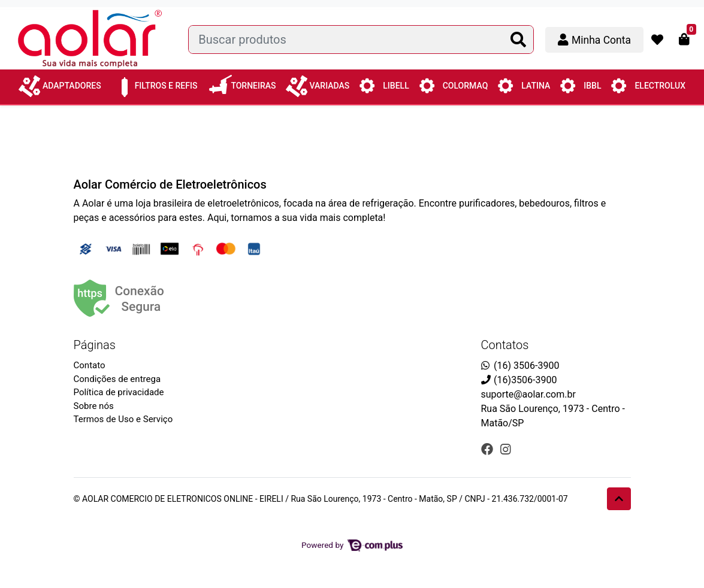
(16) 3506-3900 (526, 366)
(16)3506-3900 (525, 380)
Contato (90, 365)
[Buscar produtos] (361, 40)
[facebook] (489, 449)
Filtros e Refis (154, 81)
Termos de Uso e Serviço (123, 419)
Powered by (352, 545)
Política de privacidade (119, 392)
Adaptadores (60, 83)
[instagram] (506, 449)
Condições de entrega (117, 379)
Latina (524, 85)
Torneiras (241, 81)
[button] (594, 40)
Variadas (318, 83)
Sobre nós (94, 406)
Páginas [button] (95, 345)
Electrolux (648, 85)
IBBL (580, 85)
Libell (384, 85)
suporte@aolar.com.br (528, 394)
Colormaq (454, 85)
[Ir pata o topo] (619, 499)
